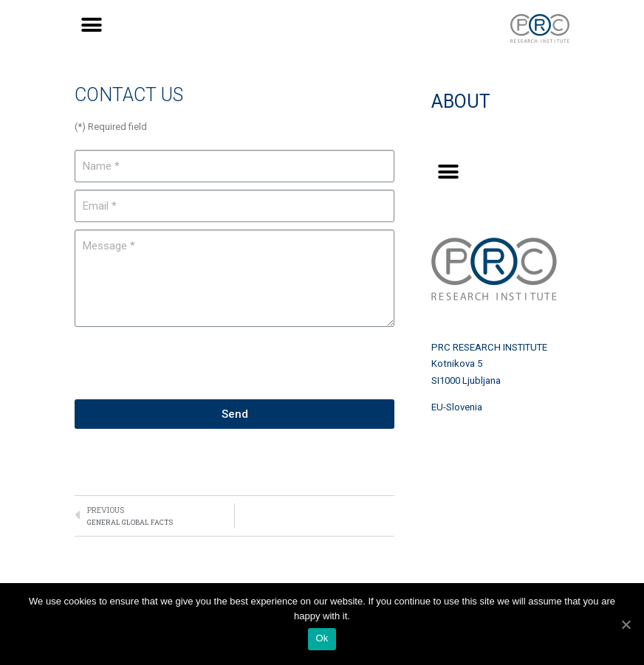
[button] (91, 25)
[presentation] (187, 363)
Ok (322, 638)
